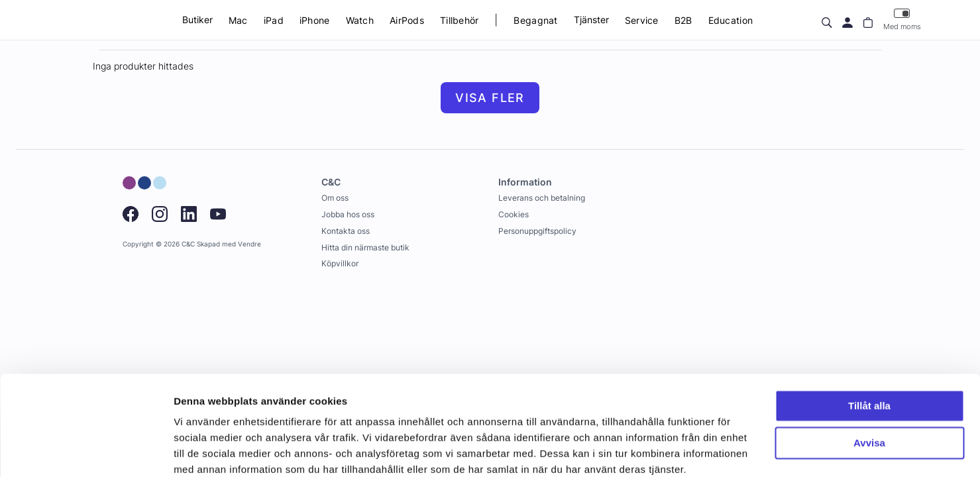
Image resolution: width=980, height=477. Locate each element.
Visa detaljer (203, 451)
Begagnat (535, 20)
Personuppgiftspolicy (537, 231)
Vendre (249, 244)
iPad (274, 20)
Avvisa (869, 388)
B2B (683, 20)
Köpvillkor (340, 263)
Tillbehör (460, 20)
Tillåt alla (869, 351)
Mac (238, 20)
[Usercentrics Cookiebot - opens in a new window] (86, 451)
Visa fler (490, 98)
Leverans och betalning (542, 198)
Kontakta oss (346, 231)
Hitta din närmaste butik (365, 247)
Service (642, 20)
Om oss (335, 198)
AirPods (407, 20)
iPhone (315, 20)
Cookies (514, 214)
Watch (360, 20)
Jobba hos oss (348, 214)
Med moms (902, 20)
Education (731, 20)
